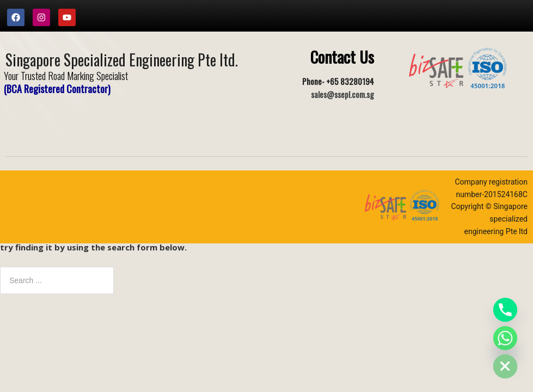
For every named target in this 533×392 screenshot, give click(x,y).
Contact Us (342, 56)
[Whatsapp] (505, 338)
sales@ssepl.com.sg (342, 94)
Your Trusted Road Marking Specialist (66, 76)
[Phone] (505, 310)
